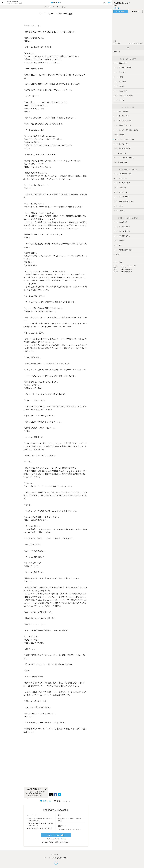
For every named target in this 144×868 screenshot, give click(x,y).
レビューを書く (121, 11)
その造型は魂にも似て (122, 3)
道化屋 (115, 5)
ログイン (63, 839)
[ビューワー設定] (105, 2)
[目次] (110, 2)
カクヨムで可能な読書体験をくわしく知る (56, 842)
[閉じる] (46, 789)
